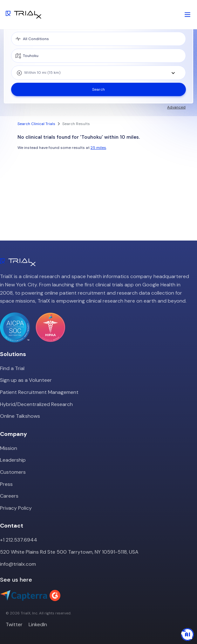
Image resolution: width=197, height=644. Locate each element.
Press (6, 484)
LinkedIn (38, 624)
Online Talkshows (20, 416)
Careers (9, 496)
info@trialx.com (18, 564)
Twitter (14, 624)
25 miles (98, 148)
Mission (9, 448)
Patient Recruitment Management (39, 392)
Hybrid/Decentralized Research (36, 404)
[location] (98, 56)
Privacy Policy (16, 508)
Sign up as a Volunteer (26, 380)
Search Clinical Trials (36, 124)
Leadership (13, 460)
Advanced (176, 107)
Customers (13, 472)
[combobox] (98, 73)
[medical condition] (98, 39)
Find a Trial (12, 368)
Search (98, 89)
